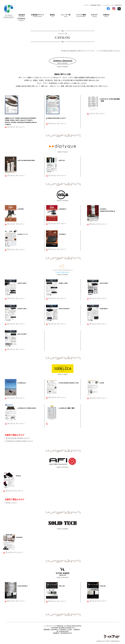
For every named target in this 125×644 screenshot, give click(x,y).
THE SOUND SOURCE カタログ (18, 438)
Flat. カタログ (11, 503)
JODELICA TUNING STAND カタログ (19, 441)
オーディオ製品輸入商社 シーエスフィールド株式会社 (103, 5)
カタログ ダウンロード (16, 127)
